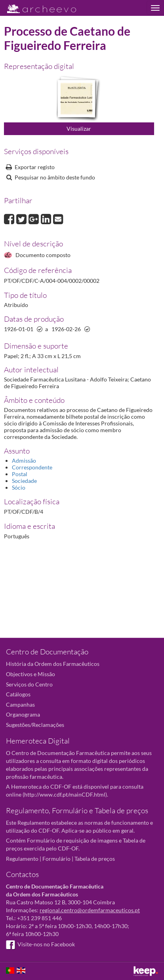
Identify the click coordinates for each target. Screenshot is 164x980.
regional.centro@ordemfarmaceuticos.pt (90, 910)
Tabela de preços (95, 859)
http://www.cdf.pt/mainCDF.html (65, 794)
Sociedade (24, 481)
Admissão (24, 460)
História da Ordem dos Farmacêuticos (53, 664)
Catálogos (18, 694)
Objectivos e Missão (31, 674)
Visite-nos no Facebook (40, 944)
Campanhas (20, 704)
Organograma (23, 714)
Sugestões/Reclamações (35, 725)
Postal (20, 474)
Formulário (56, 859)
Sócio (19, 487)
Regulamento (22, 859)
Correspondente (32, 467)
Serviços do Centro (29, 684)
